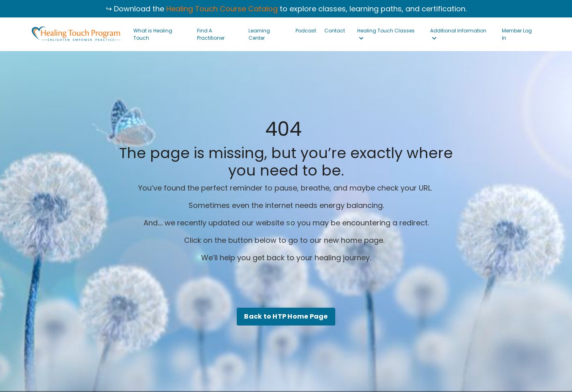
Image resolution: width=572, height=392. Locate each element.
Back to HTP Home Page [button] (286, 316)
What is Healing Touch (153, 34)
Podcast (306, 31)
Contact (335, 31)
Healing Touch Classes (386, 34)
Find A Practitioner (211, 34)
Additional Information (458, 34)
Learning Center (259, 34)
